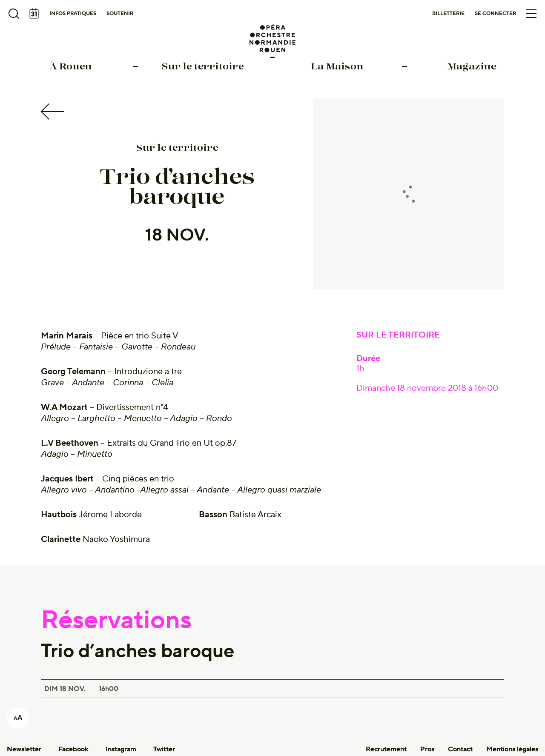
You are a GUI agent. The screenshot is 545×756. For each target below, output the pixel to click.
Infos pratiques (73, 13)
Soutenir (120, 13)
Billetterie (448, 13)
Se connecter (495, 13)
